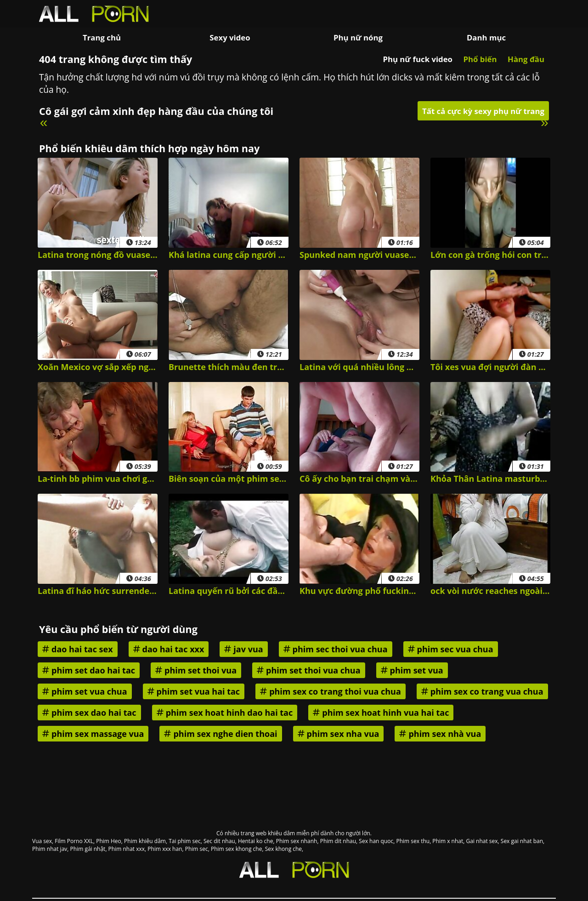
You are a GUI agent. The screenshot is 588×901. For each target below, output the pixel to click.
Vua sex (42, 841)
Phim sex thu (413, 841)
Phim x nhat (448, 841)
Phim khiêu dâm (145, 841)
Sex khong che (283, 849)
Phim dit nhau (338, 841)
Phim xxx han (165, 849)
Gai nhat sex (482, 841)
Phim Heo (109, 841)
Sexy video (230, 37)
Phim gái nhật (88, 849)
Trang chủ (102, 37)
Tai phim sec (185, 841)
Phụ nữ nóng (358, 37)
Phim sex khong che (236, 849)
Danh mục (486, 37)
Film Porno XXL (74, 841)
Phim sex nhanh (297, 841)
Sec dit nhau (219, 841)
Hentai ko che (256, 841)
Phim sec (197, 849)
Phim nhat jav (50, 849)
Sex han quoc (376, 841)
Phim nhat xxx (127, 849)
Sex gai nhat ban (522, 841)
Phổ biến (480, 59)
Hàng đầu (526, 59)
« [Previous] (44, 122)
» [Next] (545, 122)
